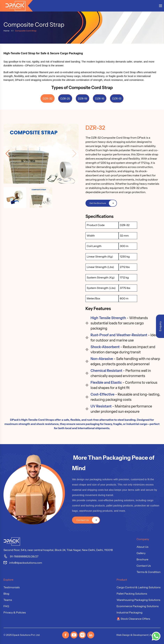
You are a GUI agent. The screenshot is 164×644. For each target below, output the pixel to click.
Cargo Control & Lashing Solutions (139, 587)
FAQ (6, 606)
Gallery (141, 553)
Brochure (143, 559)
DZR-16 (100, 98)
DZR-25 (65, 98)
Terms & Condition (149, 572)
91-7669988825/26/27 (21, 556)
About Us (143, 547)
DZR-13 (117, 98)
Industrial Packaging (129, 612)
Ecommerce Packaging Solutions (138, 606)
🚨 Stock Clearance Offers (133, 619)
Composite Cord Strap (26, 31)
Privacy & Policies (15, 612)
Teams (8, 600)
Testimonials (12, 587)
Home (6, 31)
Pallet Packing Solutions (132, 594)
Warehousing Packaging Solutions (138, 600)
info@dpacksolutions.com (23, 563)
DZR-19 (83, 98)
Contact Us (144, 566)
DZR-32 (48, 98)
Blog (6, 594)
